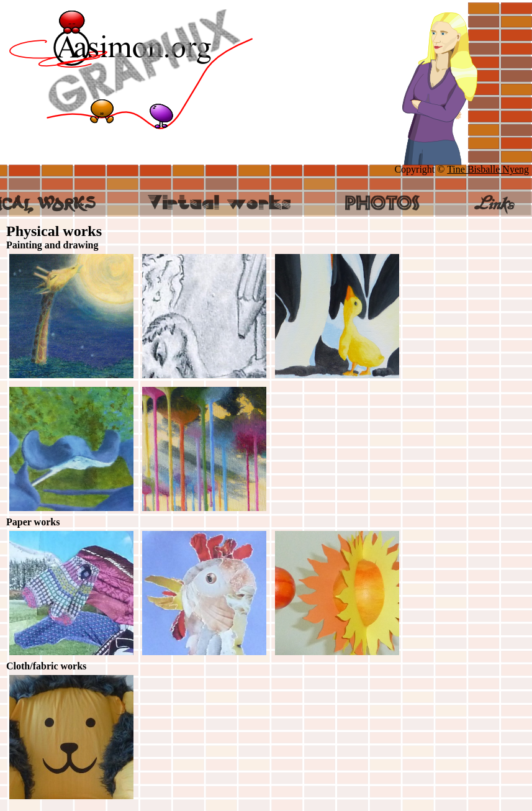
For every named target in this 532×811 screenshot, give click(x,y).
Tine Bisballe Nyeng (488, 169)
